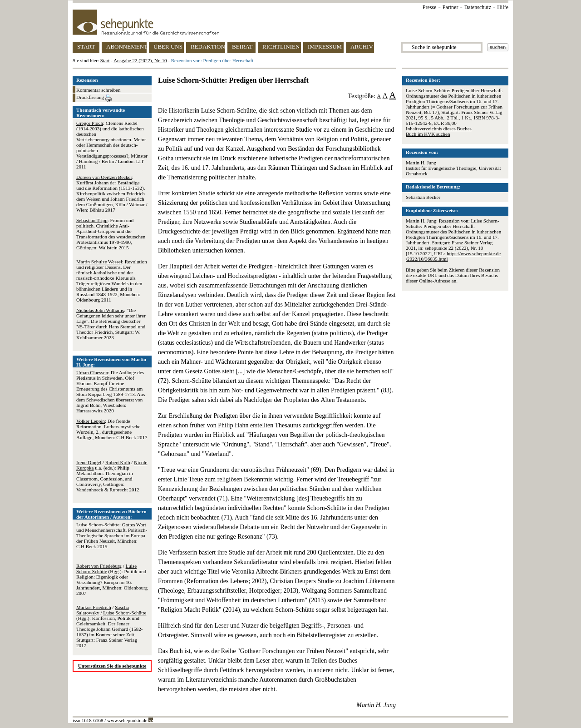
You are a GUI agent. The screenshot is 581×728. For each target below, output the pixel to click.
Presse (430, 7)
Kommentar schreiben (98, 90)
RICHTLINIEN (281, 47)
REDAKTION (208, 47)
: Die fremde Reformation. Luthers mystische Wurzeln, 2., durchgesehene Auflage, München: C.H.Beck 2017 (112, 429)
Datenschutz (478, 7)
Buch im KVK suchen (428, 134)
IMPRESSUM (325, 47)
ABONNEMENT (126, 47)
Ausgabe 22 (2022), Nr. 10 (140, 60)
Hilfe (503, 7)
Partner (451, 7)
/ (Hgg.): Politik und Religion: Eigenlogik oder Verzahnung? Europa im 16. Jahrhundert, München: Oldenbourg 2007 (112, 579)
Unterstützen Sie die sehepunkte (112, 666)
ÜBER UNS (168, 47)
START (86, 47)
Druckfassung (94, 98)
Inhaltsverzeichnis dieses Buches (439, 129)
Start (105, 60)
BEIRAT (242, 47)
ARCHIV (362, 47)
